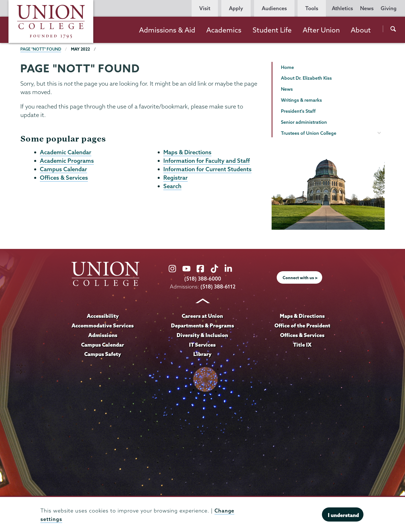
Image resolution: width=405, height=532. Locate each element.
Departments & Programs (202, 325)
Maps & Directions (188, 152)
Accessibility (103, 316)
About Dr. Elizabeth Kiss (306, 78)
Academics (224, 30)
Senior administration (304, 122)
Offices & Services (64, 179)
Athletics (342, 8)
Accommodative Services (103, 325)
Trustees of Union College (309, 133)
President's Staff (298, 111)
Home (287, 67)
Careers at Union (202, 316)
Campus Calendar (63, 170)
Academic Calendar (66, 152)
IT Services (202, 344)
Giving (389, 8)
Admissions (103, 335)
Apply (236, 8)
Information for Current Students (207, 170)
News (367, 8)
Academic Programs (67, 161)
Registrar (176, 179)
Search (172, 187)
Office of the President (302, 325)
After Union (321, 30)
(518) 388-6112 (218, 286)
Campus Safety (103, 354)
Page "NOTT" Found (41, 49)
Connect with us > (300, 277)
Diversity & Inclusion (202, 335)
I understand (343, 515)
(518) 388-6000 (203, 279)
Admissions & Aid (167, 30)
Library (202, 354)
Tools (312, 8)
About (361, 30)
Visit (205, 8)
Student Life (272, 30)
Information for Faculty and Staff (207, 161)
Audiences (274, 8)
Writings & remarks (301, 100)
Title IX (302, 344)
